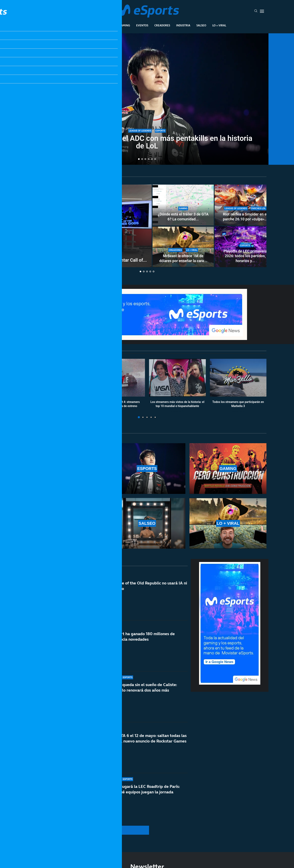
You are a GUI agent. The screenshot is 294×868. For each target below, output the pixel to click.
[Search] (256, 11)
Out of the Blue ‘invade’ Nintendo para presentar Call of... (90, 260)
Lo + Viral (219, 25)
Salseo (201, 25)
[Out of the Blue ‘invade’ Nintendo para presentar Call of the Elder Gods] (90, 226)
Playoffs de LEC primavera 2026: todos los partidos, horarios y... (245, 256)
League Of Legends (81, 25)
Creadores (162, 25)
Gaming (124, 25)
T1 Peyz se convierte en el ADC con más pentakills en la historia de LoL (147, 142)
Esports (107, 25)
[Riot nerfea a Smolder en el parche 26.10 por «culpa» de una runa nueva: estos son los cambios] (245, 205)
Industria (183, 25)
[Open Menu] (262, 11)
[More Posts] (108, 830)
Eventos (142, 25)
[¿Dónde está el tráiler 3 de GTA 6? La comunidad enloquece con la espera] (183, 205)
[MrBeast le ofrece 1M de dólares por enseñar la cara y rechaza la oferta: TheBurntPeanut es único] (183, 247)
